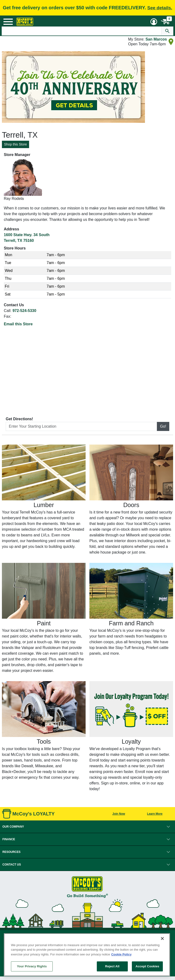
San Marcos (156, 39)
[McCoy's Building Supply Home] (25, 22)
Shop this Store (15, 144)
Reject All (112, 966)
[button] (87, 827)
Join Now (119, 814)
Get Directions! (19, 419)
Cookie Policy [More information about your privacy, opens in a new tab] (121, 954)
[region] (87, 955)
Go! (163, 426)
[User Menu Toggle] (154, 22)
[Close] (162, 939)
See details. (160, 8)
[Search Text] (82, 31)
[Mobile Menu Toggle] (8, 22)
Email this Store (18, 324)
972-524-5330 (24, 311)
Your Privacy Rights (32, 966)
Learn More (155, 814)
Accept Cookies (147, 966)
